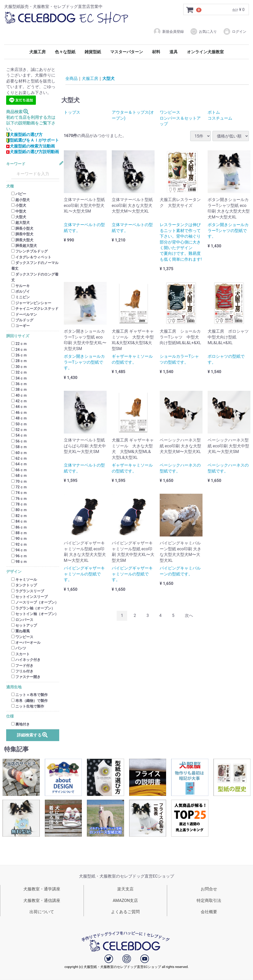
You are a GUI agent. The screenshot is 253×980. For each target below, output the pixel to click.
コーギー (21, 326)
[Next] (189, 616)
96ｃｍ (19, 556)
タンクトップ (24, 585)
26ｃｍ (19, 355)
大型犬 (19, 217)
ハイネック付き (26, 660)
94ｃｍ (19, 550)
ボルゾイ (21, 291)
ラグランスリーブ (28, 591)
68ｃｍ (19, 476)
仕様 (10, 717)
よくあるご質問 (125, 912)
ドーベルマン (24, 314)
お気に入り (203, 31)
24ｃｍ (19, 350)
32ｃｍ (19, 372)
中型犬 (19, 211)
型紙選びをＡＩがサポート (33, 140)
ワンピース (22, 637)
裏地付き (21, 724)
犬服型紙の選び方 (24, 135)
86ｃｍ (19, 527)
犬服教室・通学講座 (42, 889)
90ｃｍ (19, 539)
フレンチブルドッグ (29, 251)
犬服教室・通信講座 (42, 900)
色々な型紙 (65, 52)
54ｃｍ (19, 436)
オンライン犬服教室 (205, 52)
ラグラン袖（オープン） (33, 608)
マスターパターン (127, 52)
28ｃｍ (19, 361)
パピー (19, 194)
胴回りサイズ (18, 336)
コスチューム (220, 118)
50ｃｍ (19, 424)
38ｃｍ (19, 390)
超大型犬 (21, 223)
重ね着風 (21, 631)
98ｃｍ (19, 562)
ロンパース (22, 620)
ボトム (214, 112)
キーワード (16, 164)
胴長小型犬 (22, 228)
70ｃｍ (19, 481)
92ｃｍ (19, 544)
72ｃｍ (19, 487)
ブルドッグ (22, 320)
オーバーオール (26, 642)
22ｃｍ (19, 344)
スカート (21, 654)
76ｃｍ (19, 499)
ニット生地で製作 (28, 706)
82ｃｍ (19, 516)
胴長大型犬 (22, 240)
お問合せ (209, 889)
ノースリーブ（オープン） (35, 603)
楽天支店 (125, 889)
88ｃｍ (19, 533)
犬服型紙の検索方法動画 (31, 146)
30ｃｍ (19, 367)
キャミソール (24, 579)
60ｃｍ (19, 453)
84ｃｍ (19, 521)
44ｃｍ (19, 407)
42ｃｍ (19, 401)
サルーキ (21, 286)
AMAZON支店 (125, 900)
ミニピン (21, 297)
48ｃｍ (19, 418)
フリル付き (22, 671)
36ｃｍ (19, 384)
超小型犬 (21, 200)
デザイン (14, 572)
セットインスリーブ (29, 597)
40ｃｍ (19, 395)
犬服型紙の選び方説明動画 (33, 152)
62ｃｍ (19, 458)
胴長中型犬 (22, 234)
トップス (72, 112)
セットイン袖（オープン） (35, 614)
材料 (156, 52)
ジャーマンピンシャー (31, 303)
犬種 (10, 186)
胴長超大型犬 (24, 246)
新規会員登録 (169, 31)
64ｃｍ (19, 464)
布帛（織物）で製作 (29, 701)
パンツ (19, 648)
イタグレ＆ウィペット (31, 257)
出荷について (42, 912)
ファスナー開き (26, 677)
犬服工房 (37, 52)
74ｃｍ (19, 493)
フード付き (22, 666)
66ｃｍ (19, 470)
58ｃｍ (19, 447)
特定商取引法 (209, 900)
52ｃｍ (19, 430)
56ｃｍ (19, 441)
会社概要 (209, 912)
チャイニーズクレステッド (35, 309)
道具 (174, 52)
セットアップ (24, 625)
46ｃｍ (19, 413)
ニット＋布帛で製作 (29, 695)
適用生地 (14, 687)
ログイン (235, 31)
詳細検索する (33, 735)
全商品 (72, 78)
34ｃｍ (19, 378)
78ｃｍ (19, 504)
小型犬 (19, 205)
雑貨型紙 (93, 52)
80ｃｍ (19, 510)
